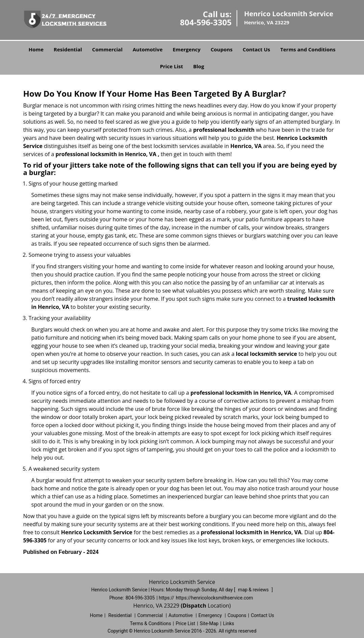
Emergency (187, 49)
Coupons (222, 49)
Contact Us (256, 49)
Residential (68, 49)
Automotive (148, 49)
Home (36, 49)
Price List (171, 66)
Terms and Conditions (308, 49)
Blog (198, 66)
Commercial (107, 49)
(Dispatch (194, 606)
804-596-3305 (206, 22)
